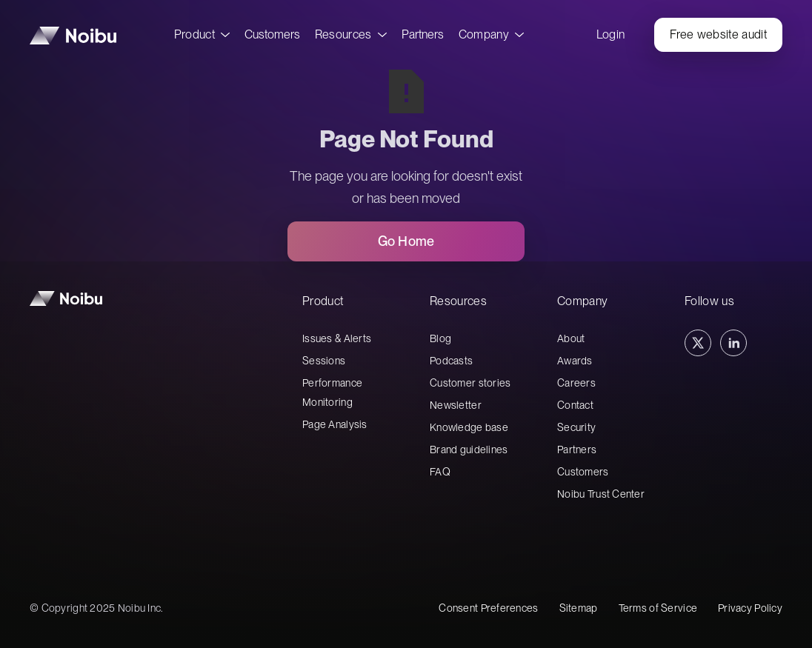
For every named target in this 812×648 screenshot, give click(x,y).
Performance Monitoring (332, 393)
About (571, 338)
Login (611, 34)
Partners (423, 34)
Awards (575, 361)
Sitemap (579, 608)
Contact (575, 405)
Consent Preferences (488, 608)
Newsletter (456, 405)
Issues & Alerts (337, 338)
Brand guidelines (469, 450)
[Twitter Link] (698, 343)
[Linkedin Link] (733, 343)
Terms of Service (658, 608)
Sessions (324, 361)
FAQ (440, 472)
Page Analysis (335, 424)
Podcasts (451, 361)
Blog (440, 338)
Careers (576, 383)
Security (576, 427)
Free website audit (718, 34)
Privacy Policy (750, 608)
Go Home (406, 241)
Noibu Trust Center (601, 494)
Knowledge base (469, 427)
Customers (272, 34)
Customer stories (470, 383)
